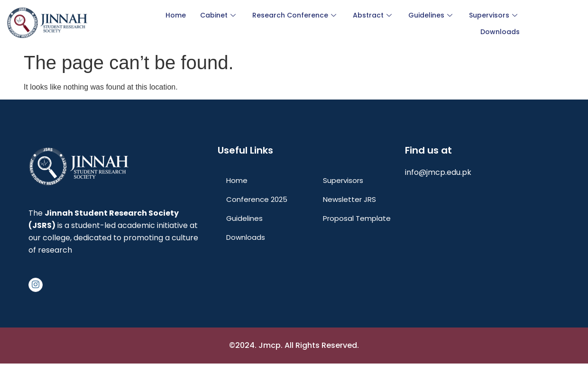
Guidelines (432, 15)
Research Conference (295, 15)
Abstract (373, 15)
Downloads (500, 32)
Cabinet (219, 15)
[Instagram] (36, 285)
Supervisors (494, 15)
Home (176, 15)
